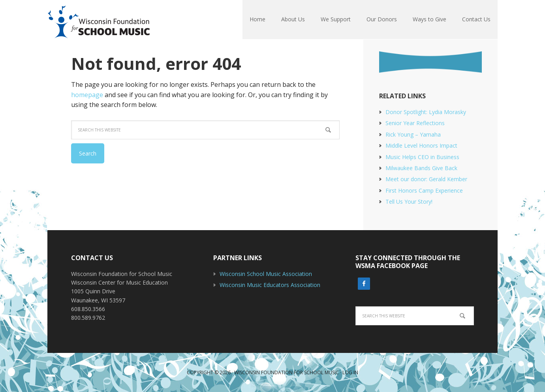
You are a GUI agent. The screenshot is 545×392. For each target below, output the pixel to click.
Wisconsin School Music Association (266, 274)
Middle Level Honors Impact (421, 145)
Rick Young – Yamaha (413, 134)
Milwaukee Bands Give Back (421, 168)
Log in (350, 372)
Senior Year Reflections (415, 123)
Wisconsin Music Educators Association (270, 285)
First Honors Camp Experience (424, 190)
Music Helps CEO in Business (422, 157)
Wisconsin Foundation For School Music (99, 20)
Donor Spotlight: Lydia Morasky (426, 112)
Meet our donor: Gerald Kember (426, 179)
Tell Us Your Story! (409, 202)
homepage (87, 95)
